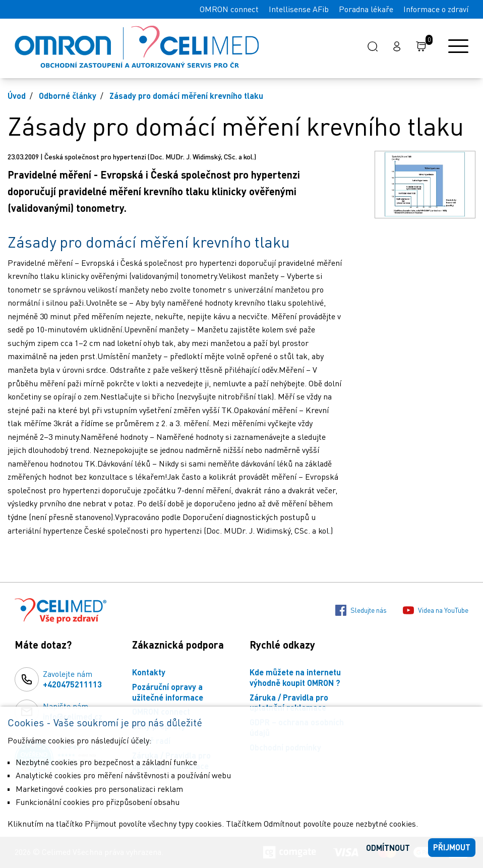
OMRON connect (229, 9)
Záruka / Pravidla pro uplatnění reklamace (289, 703)
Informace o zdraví (436, 9)
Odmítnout (388, 848)
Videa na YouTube (436, 610)
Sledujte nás (361, 610)
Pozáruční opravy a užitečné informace (168, 692)
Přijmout (452, 847)
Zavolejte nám (72, 679)
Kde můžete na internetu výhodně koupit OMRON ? (295, 677)
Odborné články (68, 96)
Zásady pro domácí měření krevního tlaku (186, 96)
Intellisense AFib (299, 9)
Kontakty (149, 672)
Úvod (17, 96)
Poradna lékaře (366, 9)
